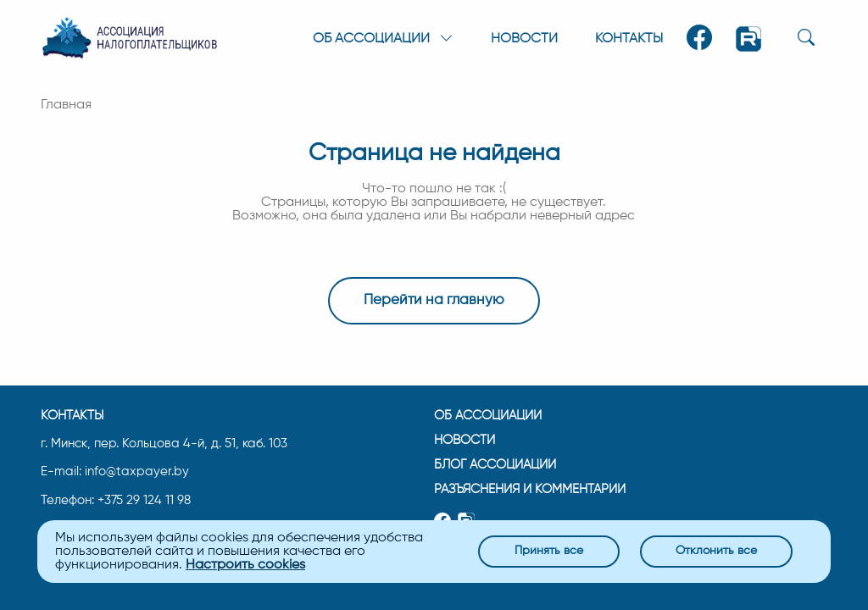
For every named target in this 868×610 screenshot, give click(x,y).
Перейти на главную (434, 300)
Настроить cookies (245, 565)
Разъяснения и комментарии (530, 489)
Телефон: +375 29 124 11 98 (116, 501)
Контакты (629, 39)
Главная (66, 105)
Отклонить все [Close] (716, 551)
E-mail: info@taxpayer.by (115, 472)
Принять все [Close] (549, 551)
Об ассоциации (488, 416)
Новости (524, 39)
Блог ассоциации (495, 465)
